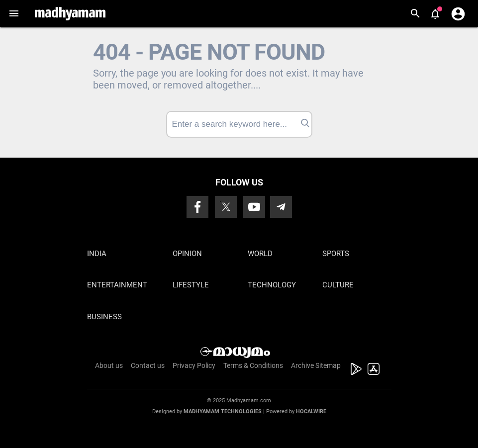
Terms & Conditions (253, 365)
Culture (338, 285)
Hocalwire (311, 411)
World (260, 254)
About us (109, 365)
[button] (14, 14)
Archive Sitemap (316, 365)
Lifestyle (191, 285)
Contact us (148, 365)
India (97, 254)
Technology (272, 285)
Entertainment (117, 285)
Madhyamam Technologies (223, 411)
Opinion (187, 254)
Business (104, 317)
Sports (336, 254)
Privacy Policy (194, 365)
